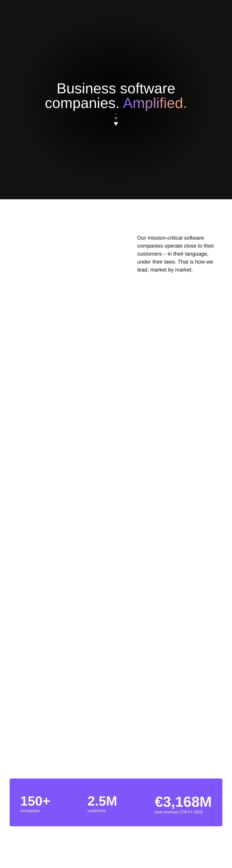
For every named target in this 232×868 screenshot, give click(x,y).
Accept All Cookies (155, 113)
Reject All (130, 113)
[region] (117, 105)
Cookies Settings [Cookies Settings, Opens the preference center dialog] (75, 113)
